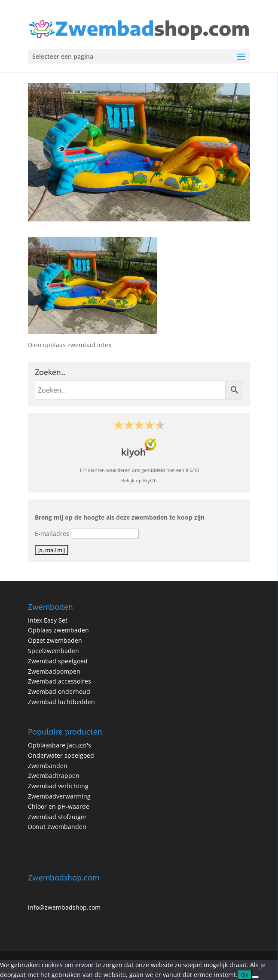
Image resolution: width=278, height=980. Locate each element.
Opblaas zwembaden (58, 630)
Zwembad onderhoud (59, 691)
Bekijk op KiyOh (139, 480)
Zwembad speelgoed (58, 661)
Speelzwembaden (53, 651)
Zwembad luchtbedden (61, 702)
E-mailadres (52, 534)
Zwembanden (48, 766)
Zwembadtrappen (54, 776)
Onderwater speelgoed (61, 755)
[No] (255, 977)
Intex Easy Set (48, 620)
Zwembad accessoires (60, 681)
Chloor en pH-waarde (59, 806)
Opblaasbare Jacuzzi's (60, 745)
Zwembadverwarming (59, 796)
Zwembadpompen (54, 671)
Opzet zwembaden (55, 640)
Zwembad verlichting (58, 786)
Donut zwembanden (57, 827)
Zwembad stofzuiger (57, 817)
